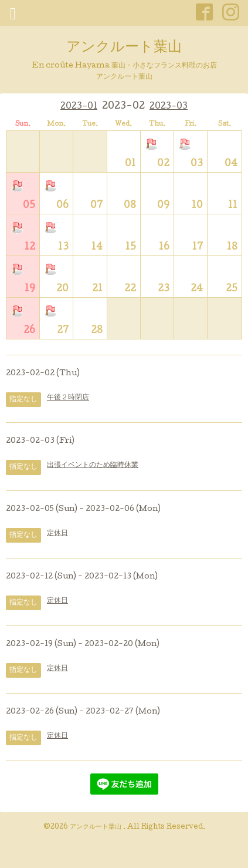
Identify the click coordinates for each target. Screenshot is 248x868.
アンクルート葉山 (124, 48)
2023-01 (79, 107)
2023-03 (169, 107)
